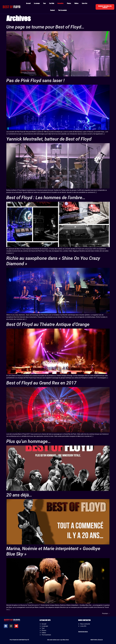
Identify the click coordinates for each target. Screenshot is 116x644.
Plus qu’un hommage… (29, 441)
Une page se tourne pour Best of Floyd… (45, 27)
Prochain (106, 613)
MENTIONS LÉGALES (97, 640)
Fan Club (52, 3)
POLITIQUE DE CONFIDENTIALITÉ (19, 640)
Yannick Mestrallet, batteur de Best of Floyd (49, 139)
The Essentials (63, 10)
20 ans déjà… (19, 495)
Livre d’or (85, 3)
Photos (69, 3)
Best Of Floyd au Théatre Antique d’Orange (48, 324)
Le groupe (37, 3)
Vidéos (76, 3)
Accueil (28, 3)
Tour (44, 3)
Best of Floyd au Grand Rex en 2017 (41, 383)
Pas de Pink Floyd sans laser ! (35, 81)
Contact (53, 10)
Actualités (61, 3)
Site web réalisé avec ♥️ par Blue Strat (58, 640)
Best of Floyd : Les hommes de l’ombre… (46, 198)
